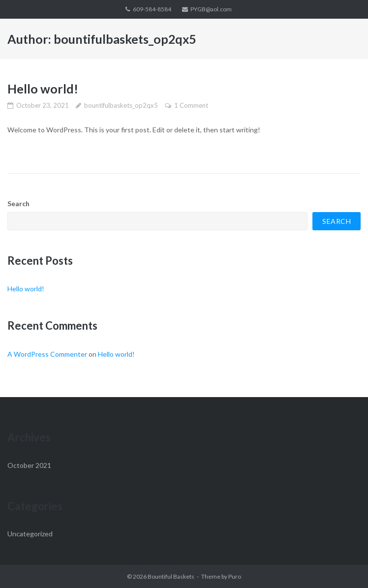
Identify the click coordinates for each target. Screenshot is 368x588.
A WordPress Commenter (47, 354)
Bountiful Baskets (171, 576)
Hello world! (43, 89)
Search (18, 203)
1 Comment (191, 105)
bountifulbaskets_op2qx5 (121, 105)
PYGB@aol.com (211, 9)
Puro (235, 576)
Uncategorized (30, 534)
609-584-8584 (152, 9)
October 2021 (29, 465)
